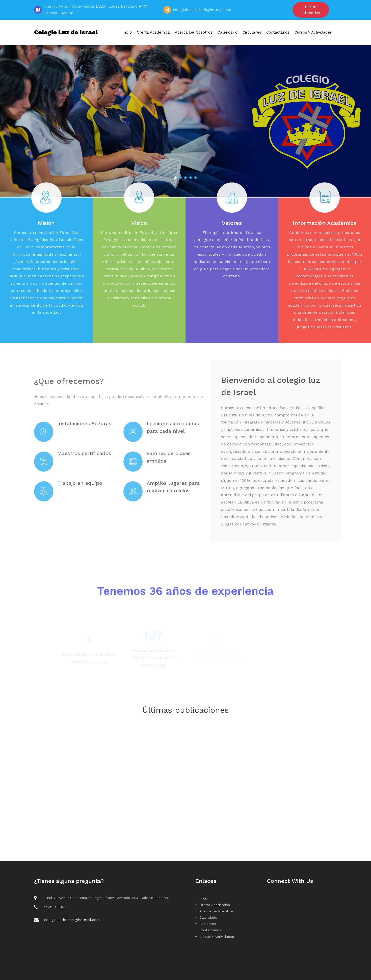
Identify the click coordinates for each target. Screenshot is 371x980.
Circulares (252, 32)
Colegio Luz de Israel (66, 32)
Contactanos (278, 32)
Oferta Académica (153, 32)
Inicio (127, 32)
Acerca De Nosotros (194, 32)
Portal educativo (311, 10)
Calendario (228, 32)
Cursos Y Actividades (313, 32)
